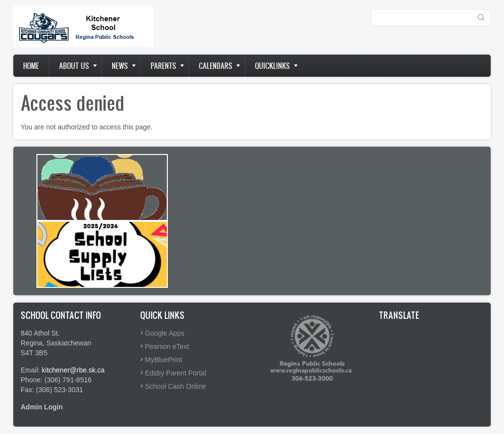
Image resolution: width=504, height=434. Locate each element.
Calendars (216, 66)
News (120, 66)
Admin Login (42, 407)
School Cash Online (176, 386)
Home (31, 66)
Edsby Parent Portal (176, 373)
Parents (163, 66)
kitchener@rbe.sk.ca (73, 370)
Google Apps (165, 333)
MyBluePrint (164, 360)
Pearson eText (167, 346)
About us (74, 66)
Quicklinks (272, 66)
